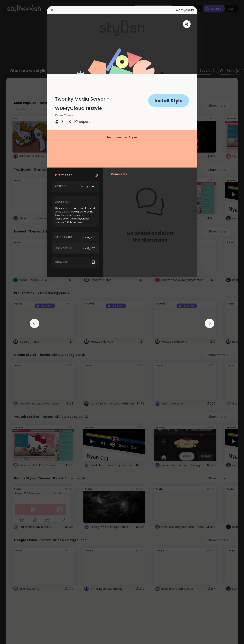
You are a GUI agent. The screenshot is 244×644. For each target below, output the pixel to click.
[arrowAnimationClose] (34, 323)
